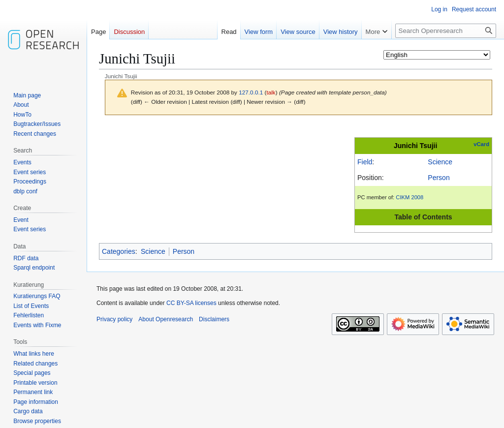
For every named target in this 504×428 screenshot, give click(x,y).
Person (439, 178)
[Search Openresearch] (446, 31)
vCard (481, 144)
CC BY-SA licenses (191, 303)
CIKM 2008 (409, 197)
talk (271, 92)
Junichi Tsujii (415, 146)
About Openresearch (166, 319)
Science (440, 162)
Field (365, 162)
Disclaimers (214, 319)
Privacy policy (114, 319)
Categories (119, 251)
